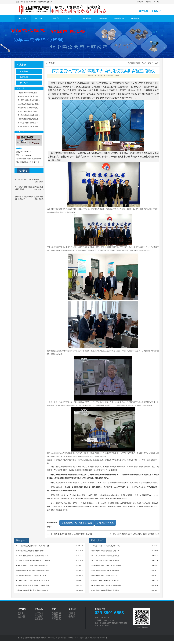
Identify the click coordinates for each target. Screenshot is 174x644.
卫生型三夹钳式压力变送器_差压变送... (107, 546)
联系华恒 (135, 18)
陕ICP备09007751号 (101, 638)
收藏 (117, 75)
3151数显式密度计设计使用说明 (27, 179)
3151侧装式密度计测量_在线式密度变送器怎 (32, 580)
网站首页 (23, 18)
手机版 (92, 638)
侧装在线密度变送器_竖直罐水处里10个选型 (32, 585)
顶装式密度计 (57, 617)
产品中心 (55, 18)
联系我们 (148, 2)
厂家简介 (22, 613)
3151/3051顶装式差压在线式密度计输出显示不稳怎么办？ (138, 534)
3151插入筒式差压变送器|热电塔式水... (106, 556)
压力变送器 (39, 613)
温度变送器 (39, 619)
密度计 (71, 18)
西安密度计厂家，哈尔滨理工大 (77, 523)
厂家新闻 (22, 65)
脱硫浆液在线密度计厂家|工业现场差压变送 (32, 590)
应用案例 (103, 18)
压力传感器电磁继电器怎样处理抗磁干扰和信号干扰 (37, 115)
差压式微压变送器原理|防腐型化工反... (106, 551)
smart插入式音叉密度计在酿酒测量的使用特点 (35, 104)
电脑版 (87, 638)
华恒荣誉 (87, 18)
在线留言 (140, 2)
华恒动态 (72, 609)
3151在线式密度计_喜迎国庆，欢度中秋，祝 (32, 546)
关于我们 (157, 2)
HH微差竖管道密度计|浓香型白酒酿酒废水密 (32, 571)
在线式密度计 (57, 613)
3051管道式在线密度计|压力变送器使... (106, 590)
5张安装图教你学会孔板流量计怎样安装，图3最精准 (37, 93)
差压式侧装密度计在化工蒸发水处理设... (107, 566)
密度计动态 (119, 18)
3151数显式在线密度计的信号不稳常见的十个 (33, 561)
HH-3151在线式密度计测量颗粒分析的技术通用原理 (37, 111)
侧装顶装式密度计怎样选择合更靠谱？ (30, 551)
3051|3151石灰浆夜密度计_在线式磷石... (107, 580)
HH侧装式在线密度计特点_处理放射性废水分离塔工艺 (38, 108)
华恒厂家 (22, 615)
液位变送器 (39, 615)
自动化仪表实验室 (105, 523)
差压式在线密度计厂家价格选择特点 (31, 126)
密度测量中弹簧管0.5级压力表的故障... (106, 571)
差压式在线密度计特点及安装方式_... (106, 576)
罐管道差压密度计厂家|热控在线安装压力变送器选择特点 (39, 96)
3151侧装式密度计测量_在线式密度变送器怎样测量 (73, 534)
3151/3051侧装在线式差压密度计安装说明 (33, 119)
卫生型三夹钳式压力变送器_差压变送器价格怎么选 (37, 100)
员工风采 (22, 617)
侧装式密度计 (57, 619)
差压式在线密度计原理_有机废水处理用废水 (32, 566)
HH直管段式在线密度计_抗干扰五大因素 (31, 576)
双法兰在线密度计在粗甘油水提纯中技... (107, 585)
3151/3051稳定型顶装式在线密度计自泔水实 (32, 556)
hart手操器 (39, 617)
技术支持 (24, 83)
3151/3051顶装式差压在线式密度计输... (106, 561)
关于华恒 (39, 18)
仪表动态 (24, 77)
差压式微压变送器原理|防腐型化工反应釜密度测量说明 (38, 123)
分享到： (51, 527)
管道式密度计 (57, 615)
